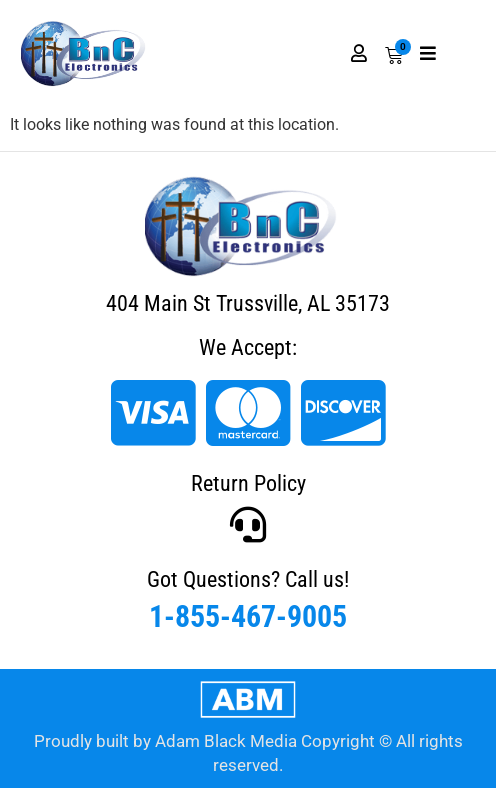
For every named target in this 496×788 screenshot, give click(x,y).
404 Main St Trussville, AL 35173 (248, 303)
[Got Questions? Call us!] (248, 525)
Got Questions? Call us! (248, 579)
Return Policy (248, 483)
